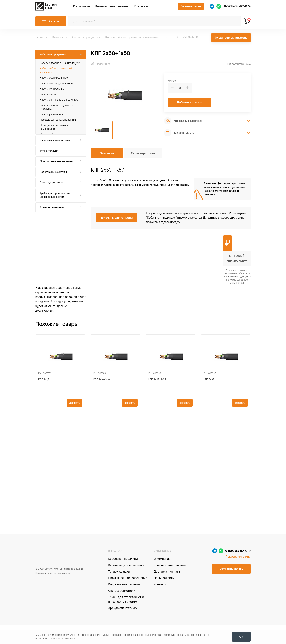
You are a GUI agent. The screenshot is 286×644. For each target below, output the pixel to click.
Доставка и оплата (167, 591)
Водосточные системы (53, 176)
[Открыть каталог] (51, 25)
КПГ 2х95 (209, 390)
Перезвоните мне (238, 576)
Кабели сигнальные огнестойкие (59, 104)
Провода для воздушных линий (58, 124)
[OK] (241, 636)
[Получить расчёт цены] (116, 222)
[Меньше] (172, 92)
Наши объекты (164, 597)
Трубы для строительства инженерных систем (55, 199)
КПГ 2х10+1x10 (102, 390)
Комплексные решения (118, 8)
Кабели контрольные (52, 92)
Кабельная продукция (53, 58)
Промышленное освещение (56, 165)
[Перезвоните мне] (191, 8)
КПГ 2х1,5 (44, 390)
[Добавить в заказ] (190, 106)
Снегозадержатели (51, 186)
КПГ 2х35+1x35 (157, 390)
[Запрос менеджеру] (231, 41)
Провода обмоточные (53, 138)
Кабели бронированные (54, 81)
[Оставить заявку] (231, 588)
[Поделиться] (101, 68)
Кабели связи (48, 98)
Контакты (147, 8)
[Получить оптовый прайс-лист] (237, 264)
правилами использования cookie (55, 638)
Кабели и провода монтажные (58, 87)
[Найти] (73, 25)
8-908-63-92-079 (237, 8)
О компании (87, 8)
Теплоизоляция (49, 155)
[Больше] (187, 92)
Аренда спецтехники (52, 211)
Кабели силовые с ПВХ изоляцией (60, 67)
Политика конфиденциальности (53, 593)
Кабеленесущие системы (55, 144)
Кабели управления (51, 118)
